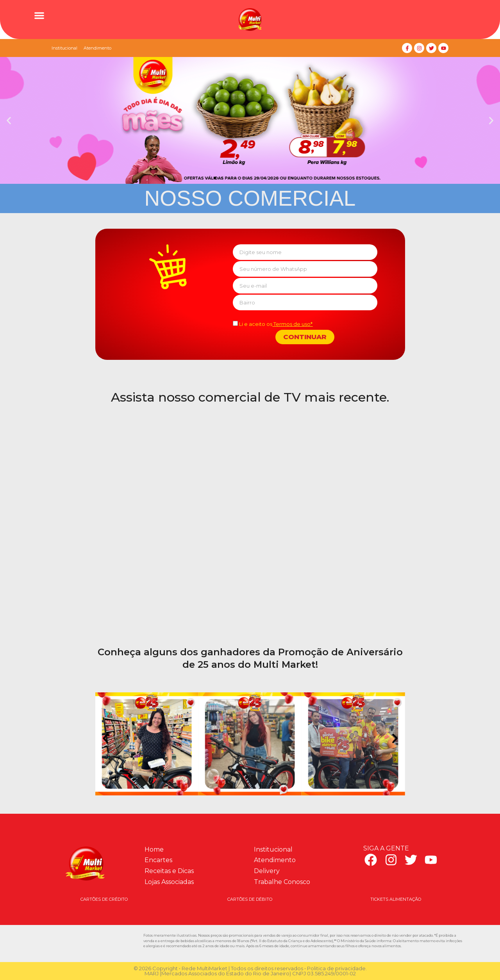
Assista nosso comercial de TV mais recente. (250, 397)
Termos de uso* (292, 324)
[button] (39, 15)
